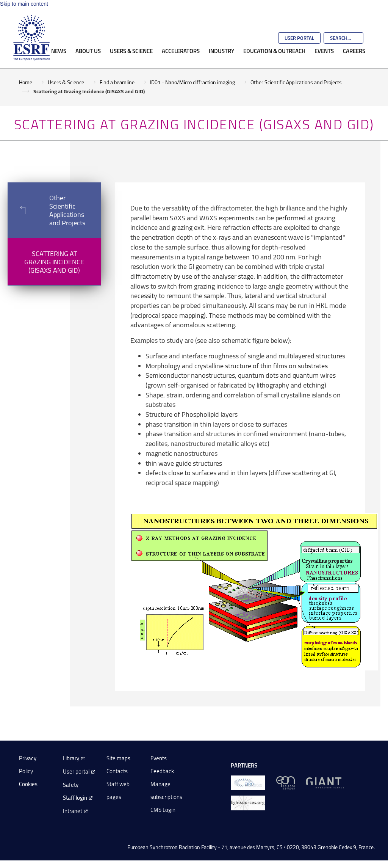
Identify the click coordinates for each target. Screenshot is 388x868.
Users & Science (131, 51)
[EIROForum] (248, 782)
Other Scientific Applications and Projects (296, 82)
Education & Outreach (274, 51)
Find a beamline (117, 82)
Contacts (117, 771)
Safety (71, 785)
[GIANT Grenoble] (325, 782)
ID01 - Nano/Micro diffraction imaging (192, 82)
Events (324, 51)
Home (26, 82)
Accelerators (181, 51)
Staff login (75, 798)
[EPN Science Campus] (286, 782)
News (59, 51)
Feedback (162, 771)
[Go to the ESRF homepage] (31, 38)
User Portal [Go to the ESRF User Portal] (299, 38)
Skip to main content (24, 4)
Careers (354, 51)
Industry (221, 51)
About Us (88, 51)
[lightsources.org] (248, 803)
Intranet (73, 811)
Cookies (28, 784)
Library (71, 758)
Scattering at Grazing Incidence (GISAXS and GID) (54, 262)
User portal (76, 771)
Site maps (118, 758)
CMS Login (163, 810)
